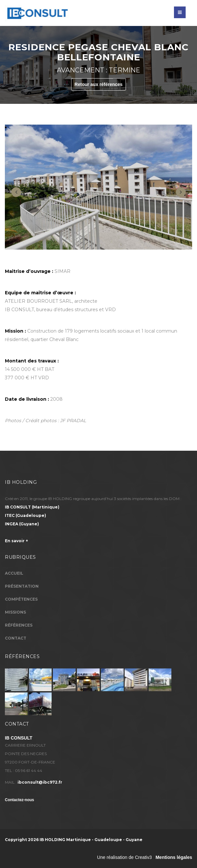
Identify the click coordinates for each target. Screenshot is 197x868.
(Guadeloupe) (25, 515)
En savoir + (16, 541)
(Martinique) (32, 507)
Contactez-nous (19, 800)
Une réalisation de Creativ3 (124, 857)
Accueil (14, 573)
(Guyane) (22, 524)
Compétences (21, 599)
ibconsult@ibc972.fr (40, 782)
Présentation (22, 586)
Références (19, 625)
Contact (16, 638)
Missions (15, 612)
